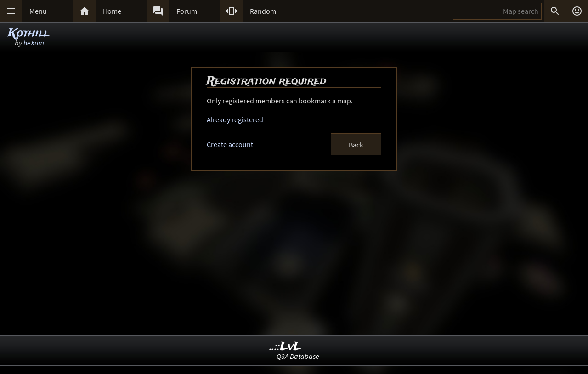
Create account (230, 144)
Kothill (28, 33)
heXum (34, 43)
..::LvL (286, 347)
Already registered (235, 119)
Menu (38, 11)
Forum (187, 11)
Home (112, 11)
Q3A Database (298, 356)
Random (263, 11)
